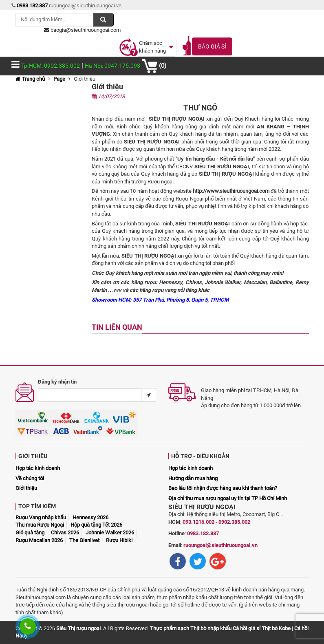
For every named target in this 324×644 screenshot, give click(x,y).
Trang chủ (30, 79)
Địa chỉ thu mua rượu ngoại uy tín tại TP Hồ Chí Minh (228, 498)
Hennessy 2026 (90, 517)
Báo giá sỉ (212, 46)
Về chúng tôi (30, 478)
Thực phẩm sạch (170, 628)
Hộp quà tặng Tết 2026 (96, 525)
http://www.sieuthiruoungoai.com (231, 191)
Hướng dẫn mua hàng (193, 478)
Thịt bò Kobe (276, 628)
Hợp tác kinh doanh (38, 468)
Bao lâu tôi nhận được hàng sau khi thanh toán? (223, 488)
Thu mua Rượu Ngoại (40, 525)
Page (59, 79)
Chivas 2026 (65, 533)
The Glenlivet (84, 540)
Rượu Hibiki (119, 540)
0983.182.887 (203, 533)
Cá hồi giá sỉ (247, 628)
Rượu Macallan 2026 (39, 540)
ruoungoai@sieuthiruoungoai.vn (220, 545)
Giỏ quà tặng (30, 533)
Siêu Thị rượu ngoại (78, 628)
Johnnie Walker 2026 (110, 533)
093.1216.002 (198, 522)
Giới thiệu (26, 488)
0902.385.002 (234, 522)
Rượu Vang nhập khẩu (41, 517)
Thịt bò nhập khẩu (211, 628)
